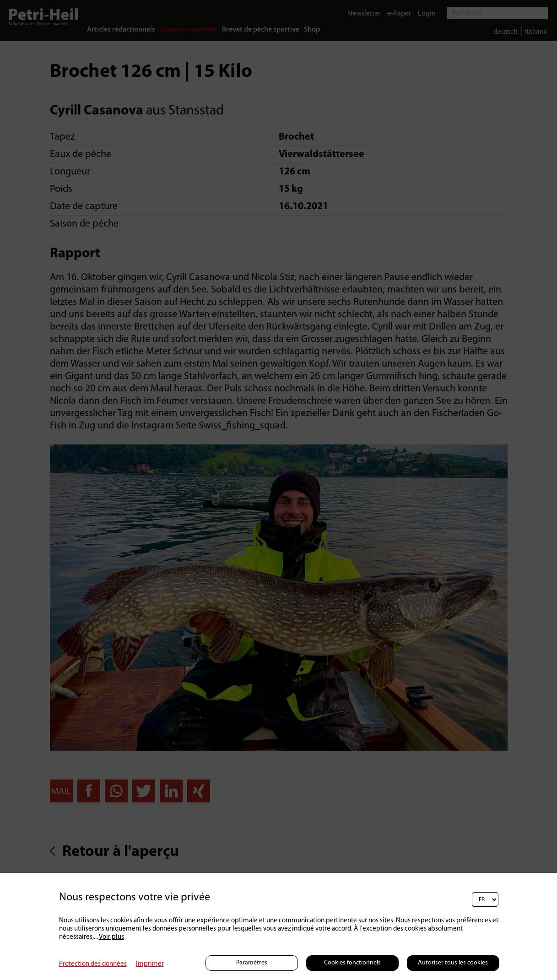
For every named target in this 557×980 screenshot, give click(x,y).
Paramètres (252, 963)
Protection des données (93, 964)
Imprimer (150, 964)
